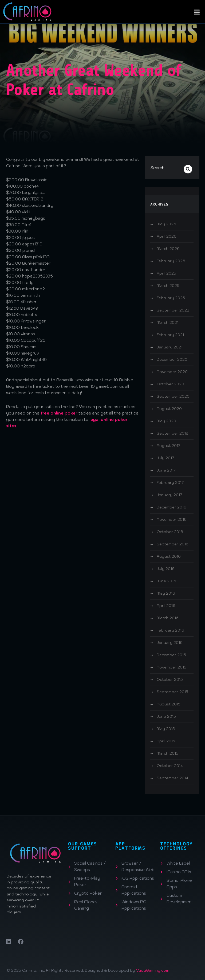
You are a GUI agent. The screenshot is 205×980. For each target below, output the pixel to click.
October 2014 (170, 766)
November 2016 (172, 519)
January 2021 (169, 347)
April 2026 (167, 236)
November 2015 (172, 667)
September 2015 (172, 692)
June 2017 (166, 470)
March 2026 (168, 249)
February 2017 (170, 483)
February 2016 (170, 630)
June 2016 (166, 581)
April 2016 (166, 606)
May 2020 (166, 421)
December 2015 (171, 655)
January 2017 (169, 495)
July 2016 (166, 569)
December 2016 (172, 507)
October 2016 (170, 532)
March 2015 (167, 753)
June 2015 (166, 716)
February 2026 (171, 261)
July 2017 (165, 458)
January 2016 (170, 643)
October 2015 (170, 679)
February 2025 (171, 298)
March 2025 (168, 286)
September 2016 (173, 544)
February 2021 (170, 335)
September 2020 (173, 396)
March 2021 (167, 322)
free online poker (59, 413)
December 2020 (172, 359)
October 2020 (170, 384)
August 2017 (168, 446)
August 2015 (169, 704)
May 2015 (166, 729)
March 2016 (168, 618)
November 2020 (172, 372)
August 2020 (169, 409)
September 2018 (173, 433)
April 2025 (166, 273)
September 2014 (172, 778)
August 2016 (169, 556)
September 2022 (173, 310)
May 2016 (166, 593)
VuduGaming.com (153, 970)
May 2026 (166, 224)
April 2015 (166, 741)
